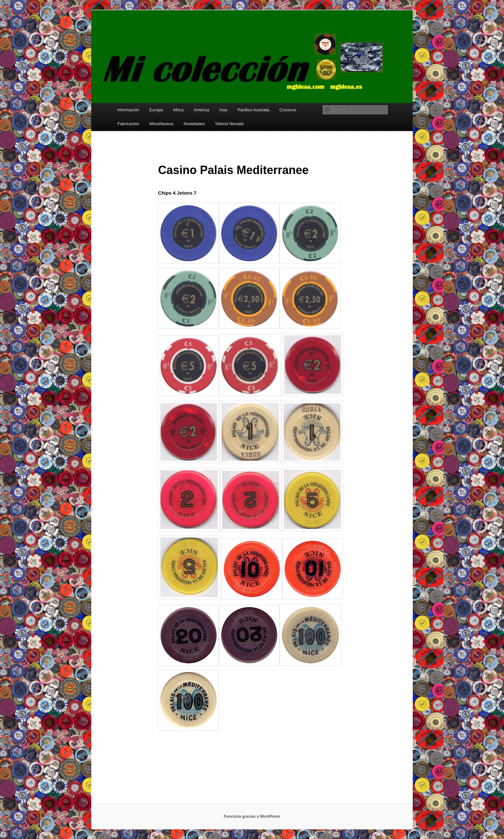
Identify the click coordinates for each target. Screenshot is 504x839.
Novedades (194, 124)
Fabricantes (128, 124)
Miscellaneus (162, 124)
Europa (156, 110)
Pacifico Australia (253, 110)
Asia (223, 110)
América (202, 110)
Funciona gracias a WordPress (252, 816)
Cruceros (288, 110)
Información (128, 110)
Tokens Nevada (230, 124)
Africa (178, 110)
